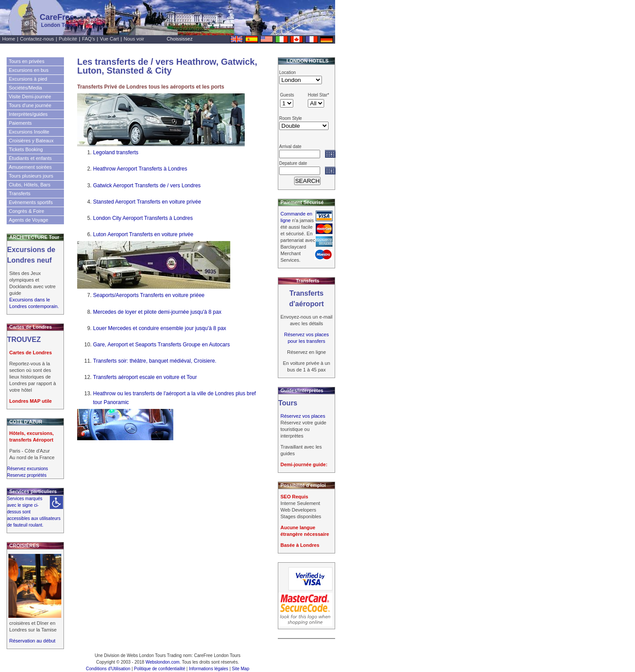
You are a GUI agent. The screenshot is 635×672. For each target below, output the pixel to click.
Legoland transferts (116, 152)
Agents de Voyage (28, 220)
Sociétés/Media (25, 88)
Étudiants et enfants (30, 158)
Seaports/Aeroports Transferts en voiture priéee (149, 295)
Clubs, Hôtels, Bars (30, 185)
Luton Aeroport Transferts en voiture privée (143, 234)
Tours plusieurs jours (31, 176)
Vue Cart (110, 39)
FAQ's (89, 39)
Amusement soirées (30, 167)
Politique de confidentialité (160, 669)
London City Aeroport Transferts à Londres (143, 218)
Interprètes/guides (28, 114)
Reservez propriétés (27, 475)
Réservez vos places (303, 416)
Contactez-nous (37, 39)
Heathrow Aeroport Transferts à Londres (140, 169)
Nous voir (134, 39)
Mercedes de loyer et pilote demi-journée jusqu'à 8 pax (157, 312)
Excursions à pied (28, 79)
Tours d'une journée (30, 105)
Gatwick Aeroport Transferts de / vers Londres (147, 186)
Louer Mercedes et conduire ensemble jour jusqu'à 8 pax (160, 328)
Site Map (241, 669)
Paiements (20, 123)
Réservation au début (32, 641)
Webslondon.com (162, 662)
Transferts (20, 193)
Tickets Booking (26, 149)
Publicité (68, 39)
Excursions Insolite (29, 132)
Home (9, 39)
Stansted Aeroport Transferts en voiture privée (147, 202)
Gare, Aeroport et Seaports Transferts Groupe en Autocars (161, 345)
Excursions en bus (29, 70)
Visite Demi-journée (30, 97)
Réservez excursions (28, 469)
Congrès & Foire (26, 211)
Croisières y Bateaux (31, 141)
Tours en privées (27, 61)
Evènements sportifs (31, 202)
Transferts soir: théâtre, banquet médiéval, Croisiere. (155, 361)
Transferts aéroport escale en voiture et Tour (145, 377)
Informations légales (209, 669)
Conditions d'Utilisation (108, 669)
